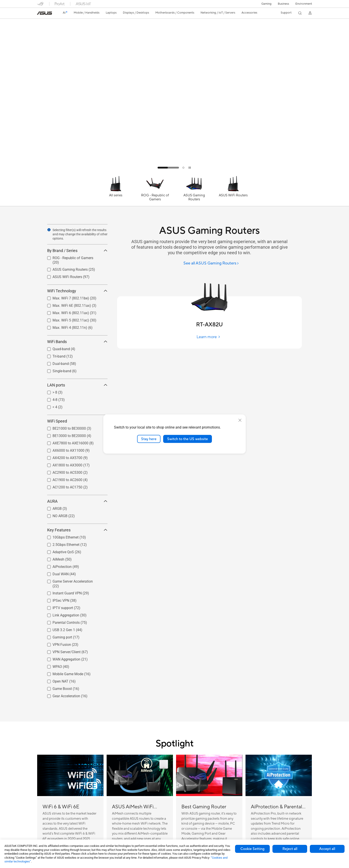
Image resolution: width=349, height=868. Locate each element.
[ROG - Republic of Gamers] (155, 191)
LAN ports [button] (77, 385)
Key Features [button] (77, 530)
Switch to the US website (188, 439)
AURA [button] (77, 501)
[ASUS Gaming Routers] (194, 191)
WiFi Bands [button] (77, 342)
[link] (45, 13)
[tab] (168, 168)
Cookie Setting (252, 849)
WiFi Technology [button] (77, 291)
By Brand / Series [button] (77, 251)
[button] (266, 4)
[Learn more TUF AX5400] (174, 172)
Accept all (327, 849)
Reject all (290, 849)
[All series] (116, 191)
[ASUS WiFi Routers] (233, 191)
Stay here (149, 439)
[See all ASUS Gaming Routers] (211, 263)
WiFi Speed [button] (77, 421)
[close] (240, 420)
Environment (304, 4)
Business (283, 4)
